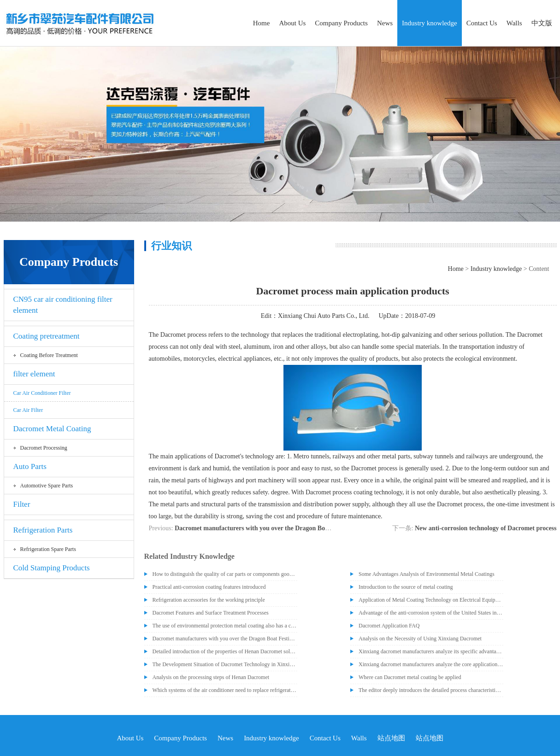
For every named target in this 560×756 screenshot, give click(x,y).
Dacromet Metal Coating (52, 429)
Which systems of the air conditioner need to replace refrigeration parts (225, 690)
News (385, 23)
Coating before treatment (49, 355)
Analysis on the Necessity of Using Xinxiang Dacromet (420, 639)
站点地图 (391, 738)
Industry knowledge (430, 23)
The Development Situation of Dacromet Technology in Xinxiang (225, 664)
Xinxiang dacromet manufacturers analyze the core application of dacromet (431, 664)
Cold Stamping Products (52, 568)
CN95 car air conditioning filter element (63, 305)
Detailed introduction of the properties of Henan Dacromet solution (225, 651)
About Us (292, 23)
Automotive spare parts (47, 486)
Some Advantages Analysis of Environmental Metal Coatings (427, 574)
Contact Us (482, 23)
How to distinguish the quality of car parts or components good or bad (225, 574)
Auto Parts (30, 466)
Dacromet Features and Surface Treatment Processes (211, 613)
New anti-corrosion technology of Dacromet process (486, 528)
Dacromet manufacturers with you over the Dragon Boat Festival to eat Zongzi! (284, 528)
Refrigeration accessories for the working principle (209, 600)
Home (262, 23)
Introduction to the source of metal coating (406, 587)
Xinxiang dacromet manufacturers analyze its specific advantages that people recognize (431, 651)
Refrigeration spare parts (48, 549)
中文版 (542, 23)
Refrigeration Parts (43, 530)
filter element (34, 374)
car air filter (28, 410)
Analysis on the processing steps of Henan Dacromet (211, 677)
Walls (514, 23)
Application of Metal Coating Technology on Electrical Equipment (431, 600)
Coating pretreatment (47, 336)
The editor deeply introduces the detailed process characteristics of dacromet (431, 690)
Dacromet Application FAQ (389, 626)
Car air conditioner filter (42, 393)
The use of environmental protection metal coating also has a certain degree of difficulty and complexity (225, 626)
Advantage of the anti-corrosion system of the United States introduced (431, 613)
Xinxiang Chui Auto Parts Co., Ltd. (324, 316)
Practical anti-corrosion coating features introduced (209, 587)
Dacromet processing (44, 448)
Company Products (341, 23)
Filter (22, 504)
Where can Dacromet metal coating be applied (410, 677)
